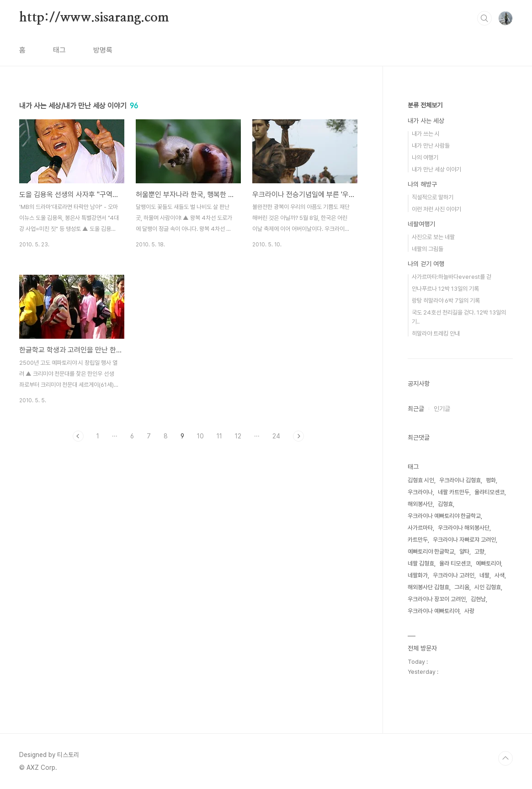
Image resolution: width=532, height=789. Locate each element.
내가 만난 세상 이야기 (436, 169)
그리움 (462, 587)
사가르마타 (420, 528)
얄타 (464, 552)
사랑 (469, 611)
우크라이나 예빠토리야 (434, 611)
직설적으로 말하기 (433, 197)
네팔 (484, 575)
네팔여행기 (421, 224)
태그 (59, 50)
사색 (500, 575)
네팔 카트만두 (454, 492)
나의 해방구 (422, 184)
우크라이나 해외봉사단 (464, 528)
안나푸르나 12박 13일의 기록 (445, 289)
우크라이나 (420, 492)
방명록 (103, 50)
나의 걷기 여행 (426, 264)
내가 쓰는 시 (426, 134)
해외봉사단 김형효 (428, 587)
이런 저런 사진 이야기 (436, 209)
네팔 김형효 (421, 563)
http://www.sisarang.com (94, 18)
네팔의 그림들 (428, 249)
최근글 (416, 409)
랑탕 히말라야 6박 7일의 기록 (446, 301)
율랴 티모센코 (455, 563)
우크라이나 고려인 (454, 575)
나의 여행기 (425, 157)
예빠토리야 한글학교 (431, 552)
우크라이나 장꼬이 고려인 (437, 599)
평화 (491, 480)
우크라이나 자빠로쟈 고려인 (464, 540)
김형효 (445, 504)
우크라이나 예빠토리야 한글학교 (444, 516)
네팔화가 (418, 575)
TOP (505, 758)
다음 (298, 436)
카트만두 (418, 540)
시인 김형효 (488, 587)
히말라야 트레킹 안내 (436, 333)
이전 (78, 436)
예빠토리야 (488, 563)
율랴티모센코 (489, 492)
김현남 (478, 599)
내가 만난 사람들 (431, 146)
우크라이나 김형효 (460, 480)
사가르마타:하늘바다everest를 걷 (452, 277)
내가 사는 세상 (426, 121)
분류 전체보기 (425, 105)
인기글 (442, 409)
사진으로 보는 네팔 (433, 237)
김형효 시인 (421, 480)
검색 (484, 18)
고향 (479, 552)
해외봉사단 (420, 504)
